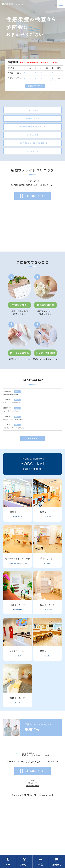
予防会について (32, 833)
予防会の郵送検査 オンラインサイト (33, 136)
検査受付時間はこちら (35, 85)
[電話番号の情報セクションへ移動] (8, 861)
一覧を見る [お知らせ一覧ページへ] (33, 487)
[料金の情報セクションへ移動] (41, 861)
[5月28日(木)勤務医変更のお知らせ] (33, 441)
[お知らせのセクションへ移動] (57, 861)
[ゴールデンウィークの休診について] (33, 427)
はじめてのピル (32, 170)
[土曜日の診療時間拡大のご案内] (33, 414)
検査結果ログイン (32, 125)
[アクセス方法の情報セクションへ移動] (24, 861)
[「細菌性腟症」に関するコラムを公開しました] (33, 469)
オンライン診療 (32, 147)
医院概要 (33, 828)
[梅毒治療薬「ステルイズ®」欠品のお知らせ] (33, 455)
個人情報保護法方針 (33, 837)
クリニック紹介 (32, 112)
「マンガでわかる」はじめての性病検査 (32, 159)
